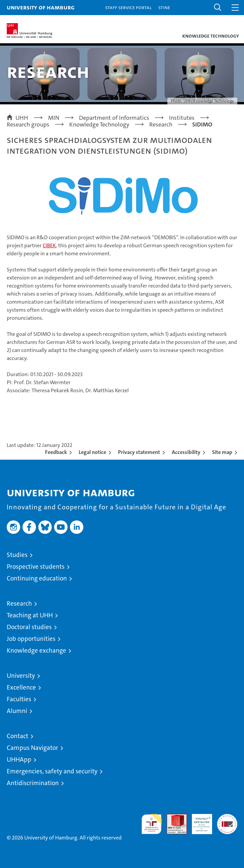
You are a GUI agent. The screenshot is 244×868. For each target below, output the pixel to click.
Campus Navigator (32, 748)
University (21, 676)
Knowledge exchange (36, 650)
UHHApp (19, 759)
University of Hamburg (41, 7)
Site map (222, 452)
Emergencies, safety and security (52, 771)
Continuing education (37, 578)
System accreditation (227, 821)
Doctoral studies (29, 627)
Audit (173, 818)
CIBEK (49, 245)
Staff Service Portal (128, 7)
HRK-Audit (198, 821)
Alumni (17, 711)
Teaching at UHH (30, 615)
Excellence (21, 687)
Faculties (19, 699)
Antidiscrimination (33, 783)
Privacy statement (139, 452)
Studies (17, 555)
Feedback (56, 452)
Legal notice (92, 452)
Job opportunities (31, 639)
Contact (17, 736)
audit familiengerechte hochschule (152, 824)
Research (19, 603)
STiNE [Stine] (164, 7)
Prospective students (36, 567)
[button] (218, 8)
